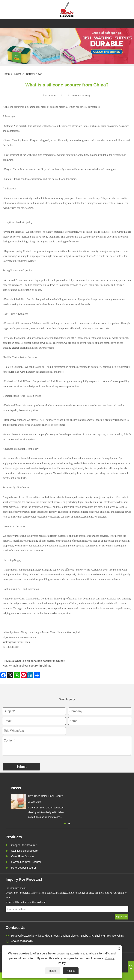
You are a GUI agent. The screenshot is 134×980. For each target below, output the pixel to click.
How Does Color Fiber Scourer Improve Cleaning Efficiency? (46, 796)
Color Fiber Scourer (23, 856)
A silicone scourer (12, 107)
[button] (65, 823)
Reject (53, 971)
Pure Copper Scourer (24, 868)
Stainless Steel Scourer (25, 851)
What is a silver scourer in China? (30, 666)
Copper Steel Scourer (24, 845)
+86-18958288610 (22, 941)
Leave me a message (80, 96)
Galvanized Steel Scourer (26, 862)
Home (6, 74)
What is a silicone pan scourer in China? (40, 661)
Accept (71, 971)
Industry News (34, 74)
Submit (21, 767)
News (18, 74)
